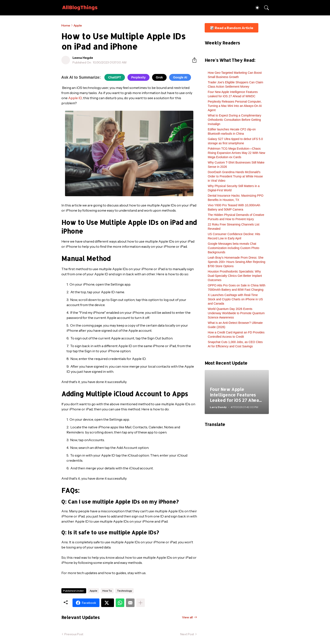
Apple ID (75, 98)
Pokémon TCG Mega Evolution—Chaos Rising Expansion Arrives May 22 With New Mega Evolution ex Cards (237, 153)
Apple (78, 25)
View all (187, 617)
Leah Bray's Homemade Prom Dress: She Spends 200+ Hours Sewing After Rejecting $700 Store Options (237, 262)
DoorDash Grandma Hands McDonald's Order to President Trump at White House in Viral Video (235, 176)
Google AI (180, 77)
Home (66, 25)
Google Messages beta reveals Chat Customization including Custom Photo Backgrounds (234, 248)
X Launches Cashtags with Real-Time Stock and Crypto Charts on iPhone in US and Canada (235, 299)
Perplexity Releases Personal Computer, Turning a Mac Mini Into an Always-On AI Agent (235, 106)
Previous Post (74, 634)
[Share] (193, 60)
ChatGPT (115, 77)
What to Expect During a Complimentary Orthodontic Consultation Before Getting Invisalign (235, 120)
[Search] (265, 8)
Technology (124, 591)
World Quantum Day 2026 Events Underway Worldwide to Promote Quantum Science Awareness (236, 313)
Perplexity (138, 77)
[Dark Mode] (255, 8)
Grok (159, 77)
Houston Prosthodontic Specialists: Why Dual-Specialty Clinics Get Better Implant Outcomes (235, 276)
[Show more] (141, 603)
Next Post (187, 634)
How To (107, 591)
